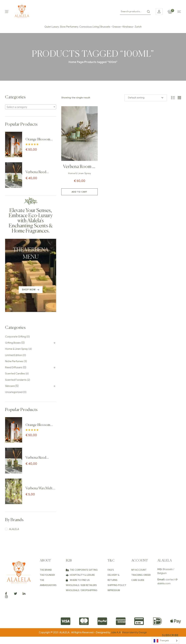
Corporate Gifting (15, 337)
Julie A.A (116, 632)
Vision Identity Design (135, 632)
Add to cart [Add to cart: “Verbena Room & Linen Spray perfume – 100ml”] (79, 192)
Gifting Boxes (13, 343)
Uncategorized (14, 392)
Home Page (76, 62)
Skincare (10, 386)
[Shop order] (146, 98)
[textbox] (31, 107)
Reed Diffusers (14, 367)
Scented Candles (15, 374)
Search (148, 12)
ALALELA (14, 529)
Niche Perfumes (14, 361)
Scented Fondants (16, 380)
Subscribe (170, 635)
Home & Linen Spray (79, 173)
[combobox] (31, 107)
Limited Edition (14, 355)
